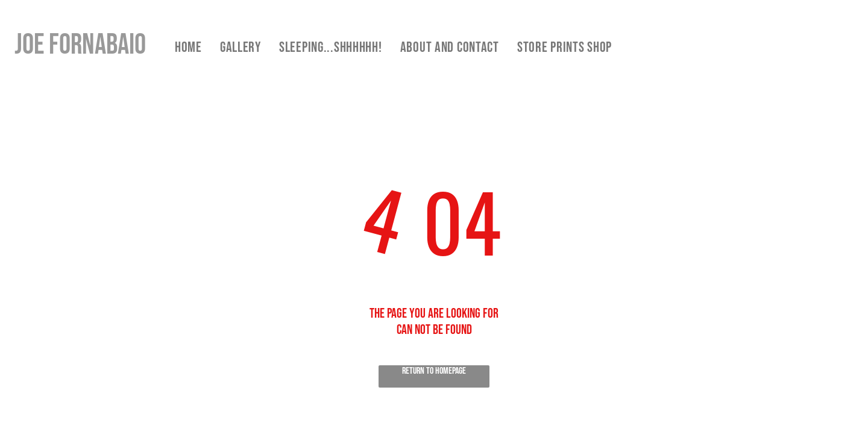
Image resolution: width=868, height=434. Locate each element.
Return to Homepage (434, 371)
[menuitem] (188, 47)
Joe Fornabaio (80, 45)
